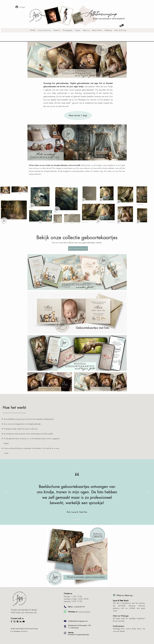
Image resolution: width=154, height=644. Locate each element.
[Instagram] (14, 621)
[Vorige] (6, 492)
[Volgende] (148, 492)
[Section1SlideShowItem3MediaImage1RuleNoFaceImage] (79, 520)
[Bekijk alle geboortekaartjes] (78, 248)
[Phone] (65, 607)
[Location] (65, 626)
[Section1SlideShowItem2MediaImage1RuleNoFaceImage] (77, 520)
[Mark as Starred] (114, 595)
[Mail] (65, 621)
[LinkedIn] (21, 621)
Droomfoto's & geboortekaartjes (79, 634)
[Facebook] (11, 621)
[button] (122, 26)
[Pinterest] (18, 621)
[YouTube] (24, 621)
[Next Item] (143, 204)
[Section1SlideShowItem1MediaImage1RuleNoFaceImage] (75, 520)
